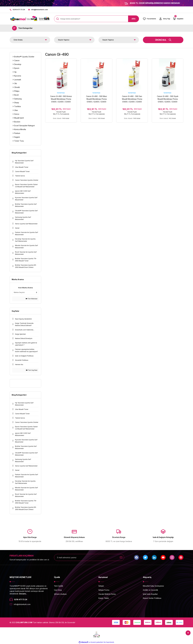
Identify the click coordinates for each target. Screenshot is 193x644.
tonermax (61, 93)
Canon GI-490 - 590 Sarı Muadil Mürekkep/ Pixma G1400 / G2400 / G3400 (132, 99)
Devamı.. (23, 594)
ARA (134, 19)
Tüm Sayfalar (32, 370)
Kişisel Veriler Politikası (152, 598)
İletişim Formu (104, 590)
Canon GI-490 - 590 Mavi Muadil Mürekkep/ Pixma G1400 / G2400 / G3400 (96, 99)
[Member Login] (164, 19)
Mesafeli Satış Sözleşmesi (153, 586)
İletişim (101, 586)
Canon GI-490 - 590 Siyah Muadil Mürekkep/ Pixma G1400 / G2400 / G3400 (168, 99)
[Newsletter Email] (89, 557)
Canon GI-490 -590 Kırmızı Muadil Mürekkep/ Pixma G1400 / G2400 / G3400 (61, 99)
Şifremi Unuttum (60, 594)
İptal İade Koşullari (150, 594)
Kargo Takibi (104, 598)
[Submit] (121, 557)
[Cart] (178, 19)
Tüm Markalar (32, 299)
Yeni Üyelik (59, 586)
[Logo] (30, 19)
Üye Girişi (58, 590)
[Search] (96, 19)
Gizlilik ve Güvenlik (150, 590)
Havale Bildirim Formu (107, 594)
